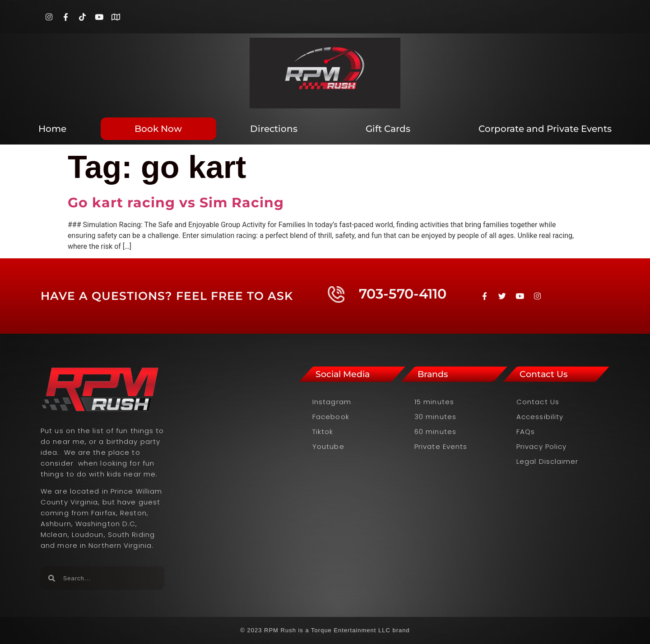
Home (52, 129)
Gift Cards (388, 129)
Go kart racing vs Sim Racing (176, 203)
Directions (274, 129)
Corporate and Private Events (545, 129)
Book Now (158, 129)
